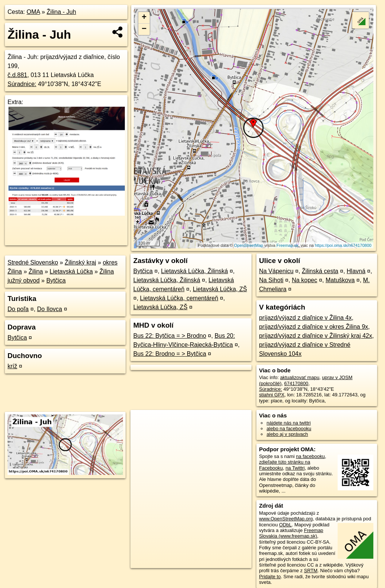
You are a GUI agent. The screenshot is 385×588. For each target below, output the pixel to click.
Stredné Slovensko (33, 262)
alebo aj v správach (287, 434)
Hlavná (356, 271)
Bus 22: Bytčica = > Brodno (170, 336)
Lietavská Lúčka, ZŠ (220, 289)
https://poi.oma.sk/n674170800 (343, 245)
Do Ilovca (50, 309)
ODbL (285, 525)
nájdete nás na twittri (289, 423)
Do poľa (18, 309)
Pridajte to (270, 577)
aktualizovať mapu (300, 377)
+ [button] (144, 18)
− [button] (144, 29)
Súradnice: (22, 84)
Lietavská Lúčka (71, 271)
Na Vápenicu (276, 271)
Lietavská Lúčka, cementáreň (179, 298)
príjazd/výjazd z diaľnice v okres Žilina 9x (314, 327)
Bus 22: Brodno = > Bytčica (170, 354)
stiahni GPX (272, 395)
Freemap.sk (287, 245)
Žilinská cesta (320, 271)
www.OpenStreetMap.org (286, 519)
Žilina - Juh (61, 12)
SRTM (311, 571)
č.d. (17, 75)
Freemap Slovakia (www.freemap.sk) (291, 533)
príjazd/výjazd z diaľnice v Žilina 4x (305, 318)
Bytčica (56, 280)
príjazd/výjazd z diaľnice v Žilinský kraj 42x (316, 336)
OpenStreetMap (249, 245)
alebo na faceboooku (289, 429)
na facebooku (310, 456)
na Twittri (295, 468)
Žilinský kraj (80, 262)
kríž (12, 366)
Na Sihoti (271, 280)
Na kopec (305, 280)
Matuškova (340, 280)
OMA (33, 12)
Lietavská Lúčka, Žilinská (194, 271)
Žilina (36, 271)
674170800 (296, 383)
